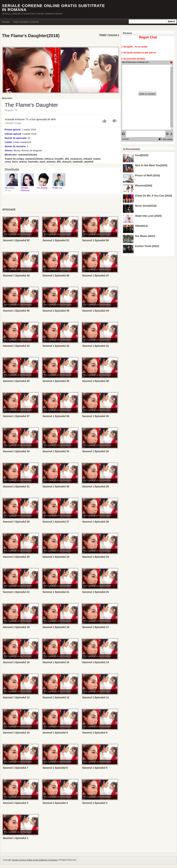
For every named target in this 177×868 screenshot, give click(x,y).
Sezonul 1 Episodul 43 (16, 346)
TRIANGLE (141, 226)
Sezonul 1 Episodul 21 (56, 592)
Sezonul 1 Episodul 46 (16, 311)
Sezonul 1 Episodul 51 (56, 240)
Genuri (8, 150)
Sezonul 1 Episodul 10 (16, 733)
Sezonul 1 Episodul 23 (96, 557)
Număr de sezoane (15, 146)
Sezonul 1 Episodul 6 (55, 768)
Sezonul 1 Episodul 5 (95, 768)
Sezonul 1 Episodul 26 (96, 522)
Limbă (8, 142)
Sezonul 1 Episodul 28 (16, 522)
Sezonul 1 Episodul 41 (96, 346)
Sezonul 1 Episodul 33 (56, 451)
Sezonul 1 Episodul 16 (16, 662)
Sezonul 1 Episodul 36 (56, 416)
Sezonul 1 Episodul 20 (96, 592)
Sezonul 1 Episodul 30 (56, 486)
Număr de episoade (16, 138)
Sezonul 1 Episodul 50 (96, 240)
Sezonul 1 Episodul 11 (96, 697)
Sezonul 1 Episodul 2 (95, 803)
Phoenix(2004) (144, 186)
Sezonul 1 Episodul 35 (96, 416)
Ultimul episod (13, 134)
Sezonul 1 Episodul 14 (96, 662)
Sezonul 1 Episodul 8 (95, 733)
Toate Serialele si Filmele (26, 22)
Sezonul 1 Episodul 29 (96, 486)
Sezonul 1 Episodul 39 (56, 381)
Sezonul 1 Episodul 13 (16, 697)
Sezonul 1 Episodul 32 (96, 451)
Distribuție (12, 169)
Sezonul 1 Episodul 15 (56, 662)
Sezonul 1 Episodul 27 (56, 522)
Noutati (6, 22)
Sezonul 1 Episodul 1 (16, 838)
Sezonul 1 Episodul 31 (16, 486)
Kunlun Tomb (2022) (147, 246)
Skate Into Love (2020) (148, 216)
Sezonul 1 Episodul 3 (55, 803)
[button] (104, 120)
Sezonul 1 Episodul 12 (56, 697)
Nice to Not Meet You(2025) (151, 165)
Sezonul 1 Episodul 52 (16, 240)
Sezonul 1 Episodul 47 (96, 276)
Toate (103, 35)
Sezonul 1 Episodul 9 (55, 733)
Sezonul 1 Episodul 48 (56, 276)
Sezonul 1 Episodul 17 (96, 627)
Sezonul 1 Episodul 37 (16, 416)
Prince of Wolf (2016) (147, 175)
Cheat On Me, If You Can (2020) (154, 196)
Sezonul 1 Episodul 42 (56, 346)
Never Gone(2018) (146, 206)
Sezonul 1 (114, 35)
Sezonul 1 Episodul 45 (56, 311)
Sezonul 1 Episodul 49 (16, 276)
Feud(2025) (142, 155)
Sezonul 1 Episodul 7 (16, 768)
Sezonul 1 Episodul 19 (16, 627)
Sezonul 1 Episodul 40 (16, 381)
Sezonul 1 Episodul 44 (96, 311)
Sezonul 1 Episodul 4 (16, 803)
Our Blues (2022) (145, 236)
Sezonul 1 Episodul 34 (16, 451)
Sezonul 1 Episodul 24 (56, 557)
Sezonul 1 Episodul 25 (16, 557)
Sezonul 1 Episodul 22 (16, 592)
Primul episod (12, 130)
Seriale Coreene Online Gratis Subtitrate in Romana (53, 8)
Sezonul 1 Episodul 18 (56, 627)
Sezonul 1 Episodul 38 (96, 381)
